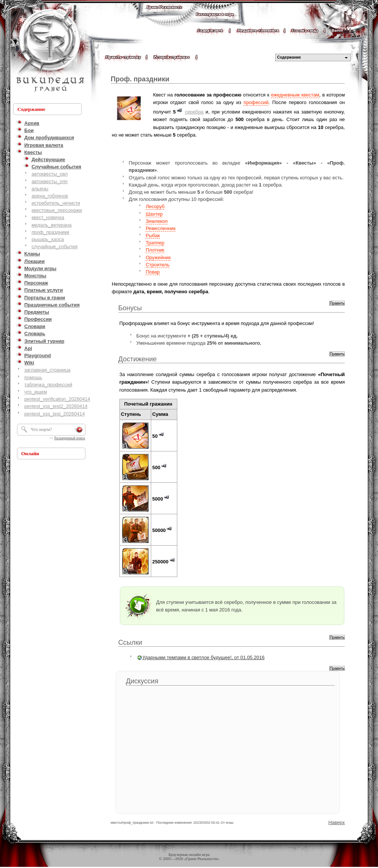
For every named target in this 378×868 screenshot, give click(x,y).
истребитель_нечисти (56, 203)
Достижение (138, 359)
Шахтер (154, 214)
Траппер (155, 243)
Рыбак (153, 236)
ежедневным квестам (295, 95)
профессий (256, 102)
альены (40, 189)
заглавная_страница (47, 370)
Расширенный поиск (70, 438)
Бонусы (130, 308)
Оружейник (158, 257)
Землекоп (156, 221)
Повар (153, 272)
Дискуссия (142, 681)
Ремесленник (160, 228)
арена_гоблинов (50, 196)
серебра (194, 112)
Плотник (155, 250)
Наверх (337, 822)
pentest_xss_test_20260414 (54, 414)
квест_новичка (48, 217)
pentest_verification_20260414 (57, 399)
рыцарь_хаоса (48, 239)
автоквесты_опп (49, 181)
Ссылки (130, 642)
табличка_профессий (48, 385)
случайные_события (54, 247)
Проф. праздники (140, 79)
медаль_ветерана (51, 225)
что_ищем (36, 392)
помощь (33, 377)
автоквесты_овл (50, 174)
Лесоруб (155, 206)
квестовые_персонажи (57, 210)
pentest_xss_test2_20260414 (56, 406)
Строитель (157, 265)
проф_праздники (50, 232)
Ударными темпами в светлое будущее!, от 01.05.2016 (204, 657)
